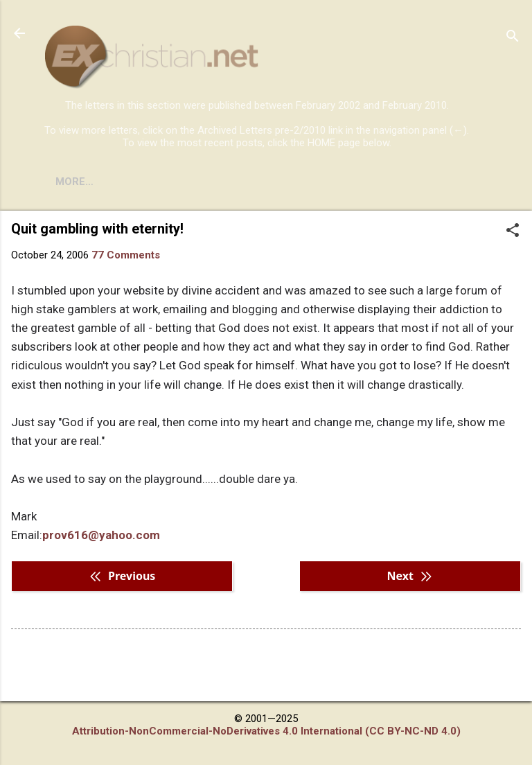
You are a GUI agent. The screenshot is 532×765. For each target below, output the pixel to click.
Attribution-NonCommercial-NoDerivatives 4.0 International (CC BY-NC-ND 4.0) (266, 731)
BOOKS (128, 182)
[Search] (513, 38)
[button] (513, 231)
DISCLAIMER (203, 182)
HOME (71, 182)
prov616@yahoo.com (101, 535)
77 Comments (126, 255)
